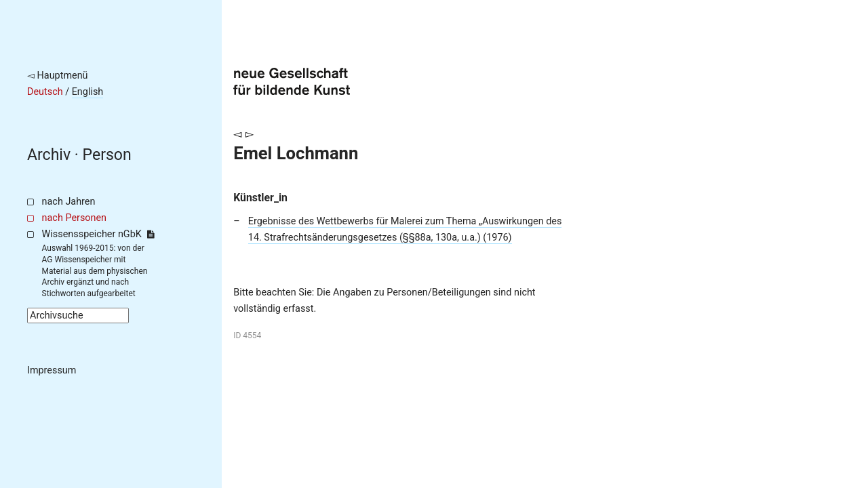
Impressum (52, 370)
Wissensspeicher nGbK (98, 234)
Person (107, 155)
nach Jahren (69, 202)
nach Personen (74, 218)
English (88, 92)
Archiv (49, 155)
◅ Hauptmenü (58, 76)
